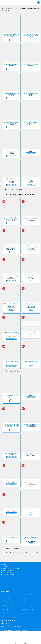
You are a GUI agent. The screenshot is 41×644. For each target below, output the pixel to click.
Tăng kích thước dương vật (29, 610)
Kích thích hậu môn (7, 606)
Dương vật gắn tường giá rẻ (12, 538)
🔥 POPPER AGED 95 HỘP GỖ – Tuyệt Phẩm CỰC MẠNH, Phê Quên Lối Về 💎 (12, 276)
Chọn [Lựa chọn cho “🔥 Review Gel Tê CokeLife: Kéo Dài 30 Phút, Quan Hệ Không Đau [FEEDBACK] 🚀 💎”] (12, 310)
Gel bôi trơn (25, 602)
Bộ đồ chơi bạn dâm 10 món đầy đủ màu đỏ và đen (31, 362)
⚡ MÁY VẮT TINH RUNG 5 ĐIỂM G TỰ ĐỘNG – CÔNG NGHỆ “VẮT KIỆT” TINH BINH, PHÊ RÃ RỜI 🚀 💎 (12, 334)
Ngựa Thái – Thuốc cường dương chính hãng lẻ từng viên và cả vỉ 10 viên (31, 539)
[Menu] (2, 3)
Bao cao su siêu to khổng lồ (31, 333)
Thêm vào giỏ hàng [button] (31, 40)
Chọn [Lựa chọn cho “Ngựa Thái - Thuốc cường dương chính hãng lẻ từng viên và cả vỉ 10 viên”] (31, 543)
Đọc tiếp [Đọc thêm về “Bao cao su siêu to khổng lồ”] (31, 336)
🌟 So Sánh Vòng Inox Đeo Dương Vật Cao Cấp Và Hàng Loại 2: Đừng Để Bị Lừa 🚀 (31, 218)
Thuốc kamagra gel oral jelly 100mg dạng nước (31, 454)
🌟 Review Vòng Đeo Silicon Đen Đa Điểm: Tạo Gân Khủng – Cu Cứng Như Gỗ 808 (31, 64)
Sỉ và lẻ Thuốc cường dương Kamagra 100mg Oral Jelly (12, 395)
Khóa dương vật (7, 614)
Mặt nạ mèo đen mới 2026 (31, 150)
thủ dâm (7, 594)
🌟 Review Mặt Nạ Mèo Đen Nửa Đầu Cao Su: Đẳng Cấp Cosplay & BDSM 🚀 (31, 180)
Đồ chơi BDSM (6, 610)
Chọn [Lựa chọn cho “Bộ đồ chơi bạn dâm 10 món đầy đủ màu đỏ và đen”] (31, 366)
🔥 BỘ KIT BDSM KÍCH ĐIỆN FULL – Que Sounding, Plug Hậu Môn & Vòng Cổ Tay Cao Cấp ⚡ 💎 (12, 247)
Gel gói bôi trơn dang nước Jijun (12, 481)
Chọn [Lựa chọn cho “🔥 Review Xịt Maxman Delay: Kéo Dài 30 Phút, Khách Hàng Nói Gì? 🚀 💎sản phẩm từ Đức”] (31, 310)
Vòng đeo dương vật (28, 594)
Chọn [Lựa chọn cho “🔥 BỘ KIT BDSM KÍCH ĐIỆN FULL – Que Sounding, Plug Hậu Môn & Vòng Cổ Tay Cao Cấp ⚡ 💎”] (12, 252)
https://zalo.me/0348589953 (19, 630)
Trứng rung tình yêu (7, 602)
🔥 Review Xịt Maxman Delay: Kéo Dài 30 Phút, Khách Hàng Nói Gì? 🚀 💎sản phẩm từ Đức (31, 305)
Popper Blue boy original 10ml (12, 510)
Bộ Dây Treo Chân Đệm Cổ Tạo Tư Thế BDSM (12, 362)
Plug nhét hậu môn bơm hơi (12, 453)
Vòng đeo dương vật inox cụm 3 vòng (31, 510)
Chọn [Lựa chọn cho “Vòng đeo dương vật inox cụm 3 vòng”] (31, 514)
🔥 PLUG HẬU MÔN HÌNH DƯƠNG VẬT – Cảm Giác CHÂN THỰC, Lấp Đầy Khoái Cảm (31, 247)
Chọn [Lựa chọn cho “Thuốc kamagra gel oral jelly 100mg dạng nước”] (31, 458)
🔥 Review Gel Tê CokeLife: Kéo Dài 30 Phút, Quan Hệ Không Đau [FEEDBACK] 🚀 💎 (12, 305)
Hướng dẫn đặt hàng (9, 570)
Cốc (4, 594)
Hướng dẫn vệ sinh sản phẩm (11, 569)
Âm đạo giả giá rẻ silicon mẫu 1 (31, 394)
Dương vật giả (6, 598)
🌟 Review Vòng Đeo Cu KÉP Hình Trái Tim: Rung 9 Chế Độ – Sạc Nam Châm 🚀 (31, 35)
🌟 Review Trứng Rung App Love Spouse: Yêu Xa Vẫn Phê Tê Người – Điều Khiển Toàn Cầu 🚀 (12, 218)
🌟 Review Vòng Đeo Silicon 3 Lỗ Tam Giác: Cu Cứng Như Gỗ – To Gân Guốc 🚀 (12, 151)
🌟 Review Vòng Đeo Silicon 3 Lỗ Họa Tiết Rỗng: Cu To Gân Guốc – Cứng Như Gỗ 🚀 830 (12, 122)
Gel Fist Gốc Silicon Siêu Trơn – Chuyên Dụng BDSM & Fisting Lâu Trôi (31, 482)
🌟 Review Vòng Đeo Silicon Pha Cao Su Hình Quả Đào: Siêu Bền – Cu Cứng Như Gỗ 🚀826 (31, 122)
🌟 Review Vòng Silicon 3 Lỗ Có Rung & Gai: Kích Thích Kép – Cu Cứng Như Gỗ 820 (12, 93)
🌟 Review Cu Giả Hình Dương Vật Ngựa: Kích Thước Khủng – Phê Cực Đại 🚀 (12, 35)
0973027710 (17, 627)
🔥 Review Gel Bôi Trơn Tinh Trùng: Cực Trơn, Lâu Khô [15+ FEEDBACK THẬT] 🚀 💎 (31, 276)
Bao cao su (25, 606)
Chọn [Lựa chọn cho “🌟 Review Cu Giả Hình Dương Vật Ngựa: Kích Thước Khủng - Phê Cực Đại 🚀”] (12, 40)
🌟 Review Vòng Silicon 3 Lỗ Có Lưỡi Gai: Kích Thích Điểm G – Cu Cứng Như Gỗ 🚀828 (31, 93)
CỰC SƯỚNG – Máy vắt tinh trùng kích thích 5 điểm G (31, 425)
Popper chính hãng (27, 598)
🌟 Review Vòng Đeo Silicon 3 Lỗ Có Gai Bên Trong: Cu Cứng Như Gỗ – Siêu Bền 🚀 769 (12, 64)
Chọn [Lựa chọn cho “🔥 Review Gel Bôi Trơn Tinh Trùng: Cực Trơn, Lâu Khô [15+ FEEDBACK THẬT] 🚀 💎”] (31, 281)
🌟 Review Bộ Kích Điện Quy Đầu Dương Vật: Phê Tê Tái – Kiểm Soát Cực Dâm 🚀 (12, 180)
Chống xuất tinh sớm (28, 614)
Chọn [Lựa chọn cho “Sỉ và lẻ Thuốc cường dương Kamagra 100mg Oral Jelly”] (12, 401)
